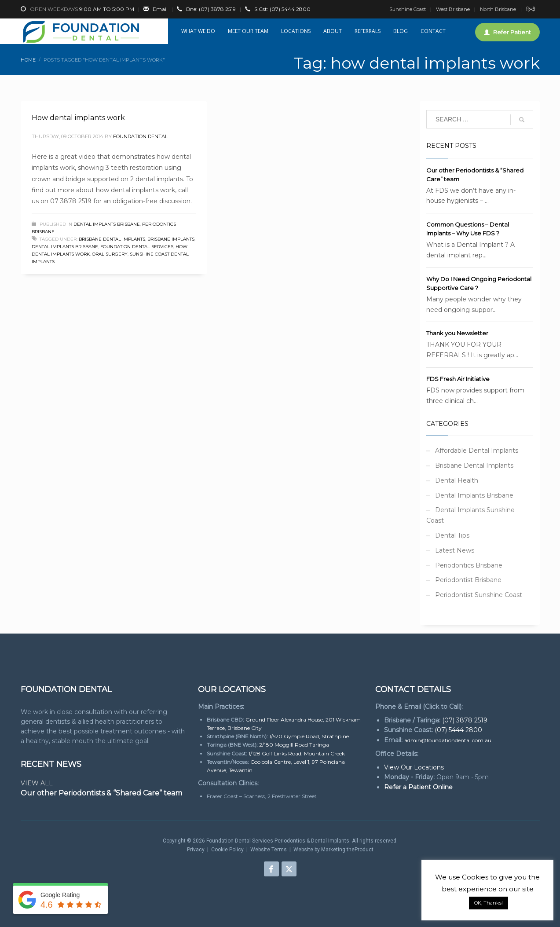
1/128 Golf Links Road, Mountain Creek (297, 753)
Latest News (455, 550)
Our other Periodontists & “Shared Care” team (101, 793)
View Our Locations (414, 767)
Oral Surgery (110, 254)
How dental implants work (78, 118)
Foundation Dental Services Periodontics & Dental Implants (278, 841)
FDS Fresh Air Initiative (458, 379)
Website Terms (269, 850)
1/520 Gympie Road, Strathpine (309, 736)
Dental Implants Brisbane (107, 224)
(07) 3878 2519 (211, 9)
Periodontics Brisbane (469, 565)
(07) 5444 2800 (282, 9)
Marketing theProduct (347, 850)
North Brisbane (498, 9)
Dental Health (457, 480)
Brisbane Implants (171, 239)
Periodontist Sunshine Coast (479, 595)
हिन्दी (531, 9)
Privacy (196, 850)
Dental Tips (452, 535)
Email (160, 9)
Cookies (475, 877)
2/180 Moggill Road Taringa (294, 745)
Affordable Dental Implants (477, 451)
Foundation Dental (140, 136)
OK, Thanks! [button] (489, 903)
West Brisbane (453, 9)
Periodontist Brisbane (468, 580)
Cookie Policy (227, 850)
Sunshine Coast (408, 9)
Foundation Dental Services (137, 247)
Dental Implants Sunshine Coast (470, 515)
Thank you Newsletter (457, 333)
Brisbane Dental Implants (112, 239)
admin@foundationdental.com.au (448, 740)
